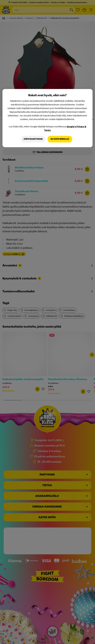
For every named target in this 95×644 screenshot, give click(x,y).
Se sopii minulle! (60, 139)
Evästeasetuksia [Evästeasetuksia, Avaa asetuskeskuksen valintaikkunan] (33, 139)
